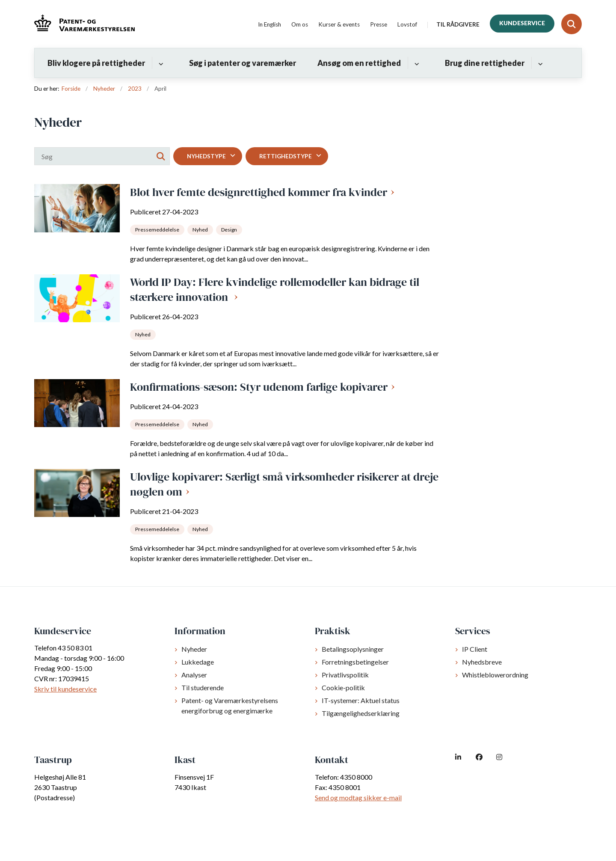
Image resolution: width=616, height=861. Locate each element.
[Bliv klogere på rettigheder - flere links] (160, 63)
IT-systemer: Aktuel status (361, 700)
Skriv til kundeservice (65, 689)
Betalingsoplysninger (353, 649)
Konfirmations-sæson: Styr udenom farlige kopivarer (259, 387)
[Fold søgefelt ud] (572, 24)
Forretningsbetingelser (355, 662)
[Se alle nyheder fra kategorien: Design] (230, 229)
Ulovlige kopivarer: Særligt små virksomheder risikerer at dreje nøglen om (284, 484)
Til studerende (203, 687)
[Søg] (102, 156)
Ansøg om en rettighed (359, 63)
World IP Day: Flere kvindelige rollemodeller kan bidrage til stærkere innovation (275, 289)
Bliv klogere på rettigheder (96, 63)
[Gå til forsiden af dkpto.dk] (84, 24)
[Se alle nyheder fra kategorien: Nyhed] (201, 229)
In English (269, 25)
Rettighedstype (286, 156)
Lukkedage (198, 662)
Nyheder (194, 649)
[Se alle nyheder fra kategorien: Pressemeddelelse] (158, 229)
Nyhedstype (206, 156)
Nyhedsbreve (482, 662)
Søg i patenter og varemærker (243, 63)
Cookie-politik (343, 687)
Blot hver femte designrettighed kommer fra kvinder (259, 192)
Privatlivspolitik (345, 675)
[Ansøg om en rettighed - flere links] (416, 63)
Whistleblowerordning (495, 675)
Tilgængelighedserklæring (361, 713)
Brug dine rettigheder (485, 63)
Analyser (194, 675)
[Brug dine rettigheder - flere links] (539, 63)
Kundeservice (522, 23)
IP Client (475, 649)
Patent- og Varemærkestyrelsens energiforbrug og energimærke (230, 705)
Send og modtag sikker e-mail (358, 797)
